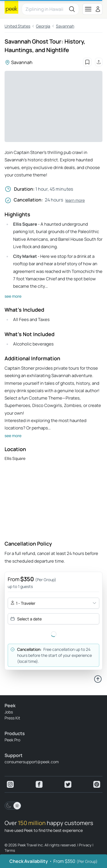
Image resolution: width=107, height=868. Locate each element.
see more (13, 296)
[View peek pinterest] (97, 784)
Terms (10, 850)
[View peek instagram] (10, 784)
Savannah (65, 26)
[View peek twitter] (68, 784)
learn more (75, 200)
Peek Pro (12, 740)
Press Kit (12, 718)
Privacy (85, 845)
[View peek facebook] (39, 784)
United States (17, 26)
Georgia (43, 26)
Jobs (9, 712)
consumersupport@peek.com (32, 762)
